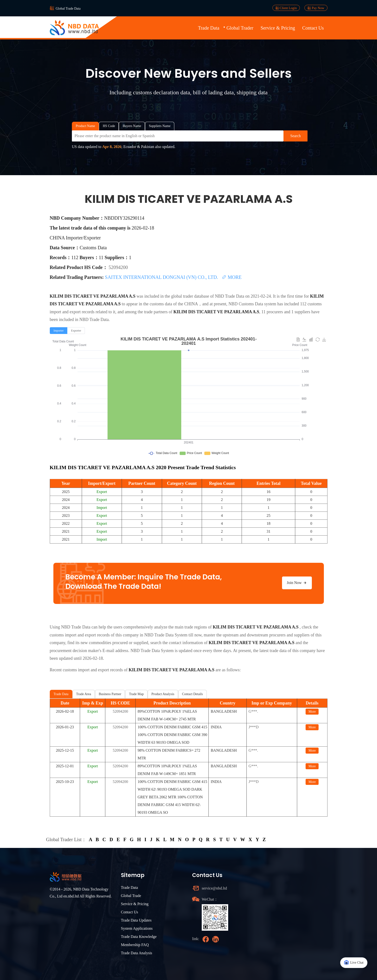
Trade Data (209, 28)
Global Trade (131, 896)
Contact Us (313, 28)
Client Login (286, 8)
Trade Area (84, 694)
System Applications (137, 928)
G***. (253, 711)
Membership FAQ (135, 945)
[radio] (59, 331)
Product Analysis (163, 694)
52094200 (118, 267)
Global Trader (240, 28)
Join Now (297, 583)
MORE (232, 277)
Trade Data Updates (136, 920)
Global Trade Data (68, 9)
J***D (254, 727)
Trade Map (136, 694)
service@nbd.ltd (214, 888)
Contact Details (192, 694)
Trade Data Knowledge (139, 937)
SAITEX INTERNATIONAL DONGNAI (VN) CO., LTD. (162, 277)
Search (295, 136)
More (312, 712)
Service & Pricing (278, 28)
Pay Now (316, 8)
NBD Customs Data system (252, 304)
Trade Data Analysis (137, 953)
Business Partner (110, 694)
